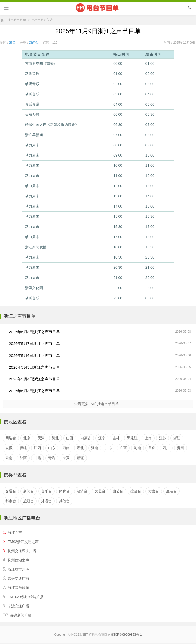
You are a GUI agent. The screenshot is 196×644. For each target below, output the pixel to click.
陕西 (23, 458)
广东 (109, 448)
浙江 (12, 43)
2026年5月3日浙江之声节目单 (34, 391)
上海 (148, 438)
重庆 (152, 448)
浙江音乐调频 (18, 587)
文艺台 (100, 491)
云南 (9, 458)
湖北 (80, 448)
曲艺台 (118, 491)
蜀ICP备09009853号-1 (126, 634)
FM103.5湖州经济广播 (26, 597)
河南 (66, 448)
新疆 (80, 458)
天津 (41, 438)
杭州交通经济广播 (22, 551)
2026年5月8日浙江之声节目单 (34, 332)
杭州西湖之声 (18, 560)
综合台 (136, 491)
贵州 (180, 448)
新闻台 (34, 43)
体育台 (64, 491)
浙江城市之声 (18, 569)
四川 (166, 448)
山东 (52, 448)
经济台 (82, 491)
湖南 (95, 448)
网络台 (11, 438)
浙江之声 (15, 532)
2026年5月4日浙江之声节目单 (34, 379)
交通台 (11, 491)
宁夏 (66, 458)
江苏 (163, 438)
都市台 (11, 501)
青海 (52, 458)
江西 (38, 448)
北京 (27, 438)
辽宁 (102, 438)
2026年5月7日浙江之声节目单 (34, 344)
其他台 (64, 501)
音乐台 (46, 491)
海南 (138, 448)
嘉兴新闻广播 (21, 615)
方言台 (154, 491)
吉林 (116, 438)
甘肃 (38, 458)
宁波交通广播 (18, 606)
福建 (23, 448)
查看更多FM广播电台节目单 (98, 404)
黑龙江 (132, 438)
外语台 (46, 501)
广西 (123, 448)
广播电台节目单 (15, 20)
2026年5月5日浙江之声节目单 (34, 367)
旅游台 (29, 501)
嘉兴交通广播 (18, 578)
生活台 (171, 491)
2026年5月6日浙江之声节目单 (34, 355)
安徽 (9, 448)
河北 (55, 438)
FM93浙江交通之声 (23, 542)
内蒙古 (86, 438)
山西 (70, 438)
